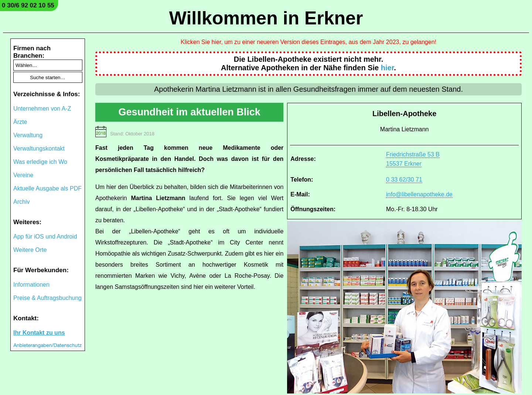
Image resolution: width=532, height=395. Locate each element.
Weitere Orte (30, 250)
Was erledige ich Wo (40, 162)
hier (388, 68)
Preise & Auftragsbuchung (47, 298)
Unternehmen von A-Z (42, 109)
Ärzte (20, 122)
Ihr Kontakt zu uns (39, 333)
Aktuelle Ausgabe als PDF (47, 188)
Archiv (21, 202)
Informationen (31, 285)
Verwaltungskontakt (39, 148)
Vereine (23, 175)
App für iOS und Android (45, 237)
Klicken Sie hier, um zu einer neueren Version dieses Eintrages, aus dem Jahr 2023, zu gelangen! (308, 42)
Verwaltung (28, 135)
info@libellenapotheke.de (419, 194)
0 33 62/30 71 (404, 180)
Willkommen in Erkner (266, 18)
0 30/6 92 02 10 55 (28, 5)
